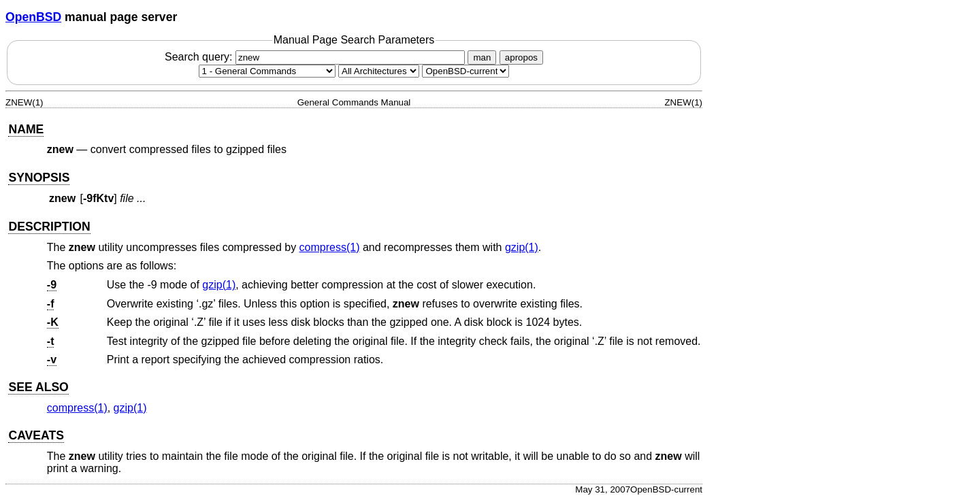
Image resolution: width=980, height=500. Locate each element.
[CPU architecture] (379, 71)
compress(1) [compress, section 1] (330, 247)
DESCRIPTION (49, 227)
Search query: (316, 57)
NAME (26, 129)
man (482, 57)
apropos (521, 57)
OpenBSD (33, 17)
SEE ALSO (38, 387)
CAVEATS (36, 435)
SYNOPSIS (39, 178)
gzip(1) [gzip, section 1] (522, 247)
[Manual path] (465, 71)
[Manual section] (267, 71)
